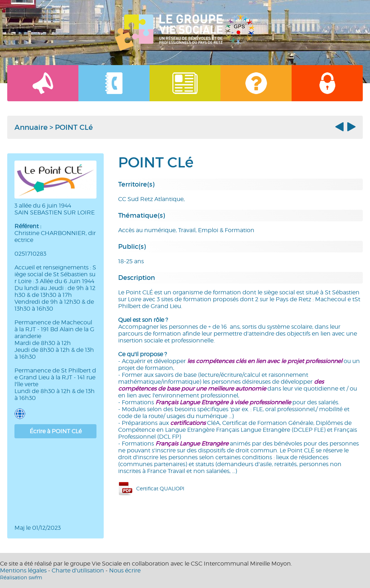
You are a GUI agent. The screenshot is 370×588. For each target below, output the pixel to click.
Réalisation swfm (21, 577)
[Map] (55, 481)
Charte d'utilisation (78, 570)
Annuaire (31, 127)
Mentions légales (23, 570)
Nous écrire (125, 570)
